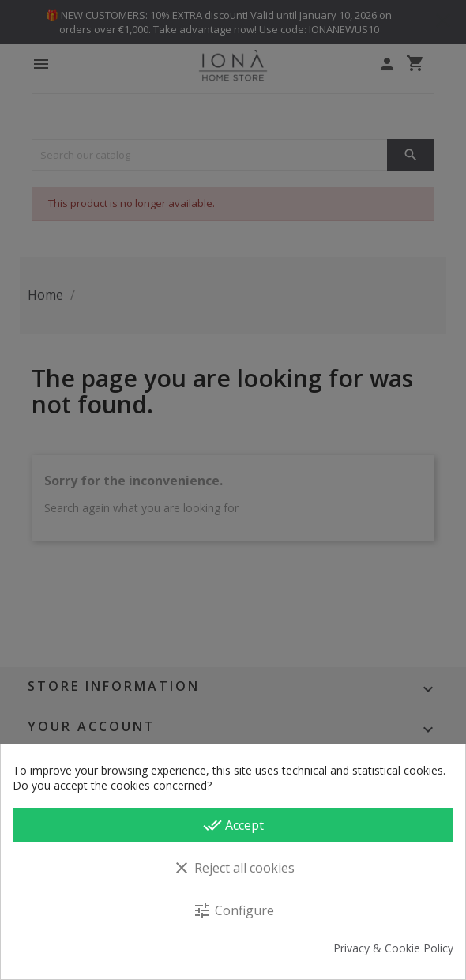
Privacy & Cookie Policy (393, 948)
